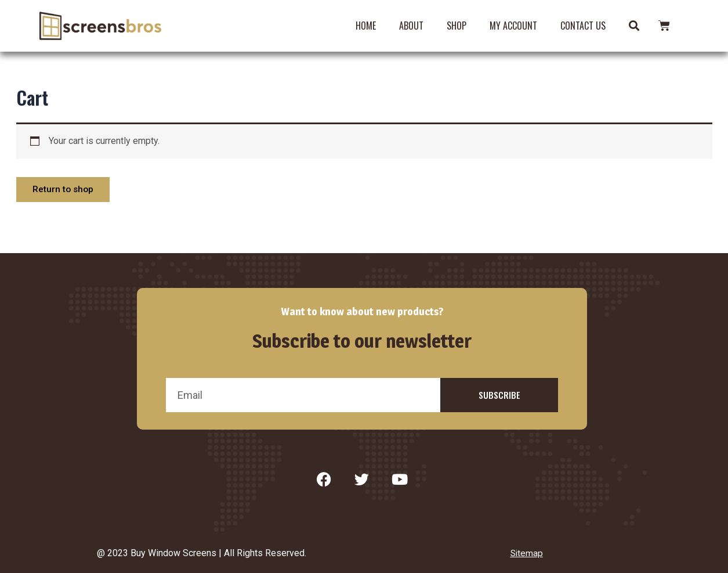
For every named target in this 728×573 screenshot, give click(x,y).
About (411, 26)
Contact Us (583, 26)
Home (366, 26)
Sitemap (527, 554)
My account (513, 26)
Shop (457, 26)
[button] (634, 26)
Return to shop (65, 190)
